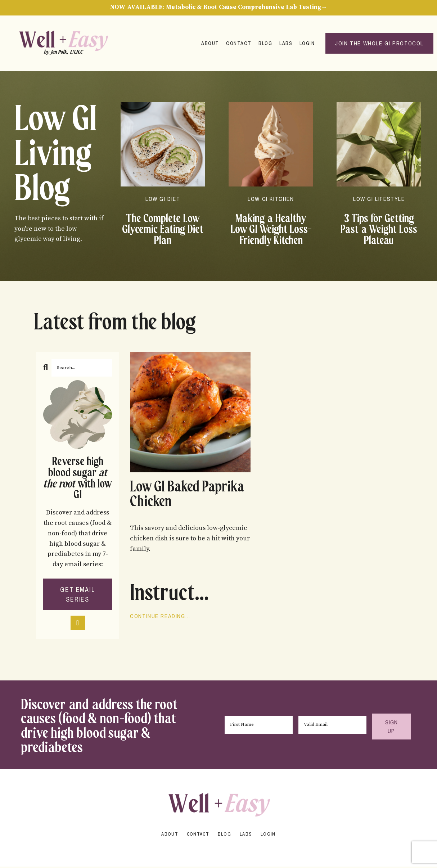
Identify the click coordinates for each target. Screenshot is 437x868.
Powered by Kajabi (218, 850)
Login (307, 44)
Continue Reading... (160, 619)
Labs (285, 44)
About (208, 44)
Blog (264, 44)
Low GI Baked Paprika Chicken (177, 496)
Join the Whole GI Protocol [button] (379, 44)
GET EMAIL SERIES (77, 595)
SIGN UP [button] (391, 728)
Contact (237, 44)
